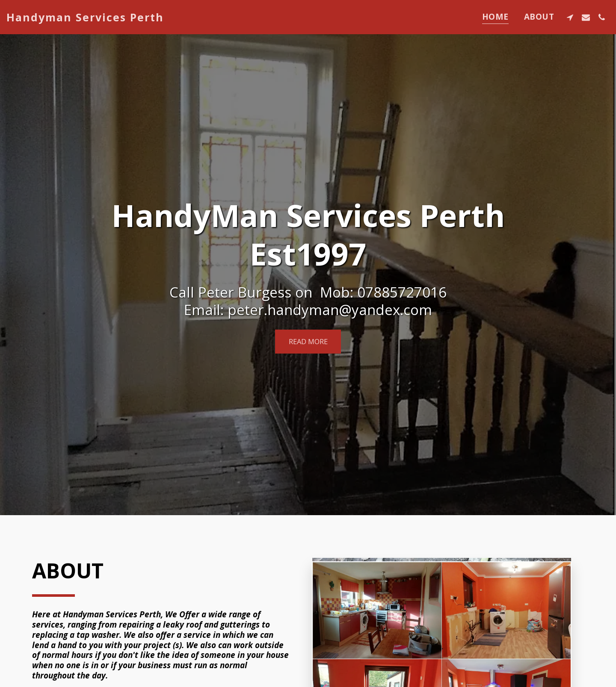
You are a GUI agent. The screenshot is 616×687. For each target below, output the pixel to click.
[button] (570, 17)
